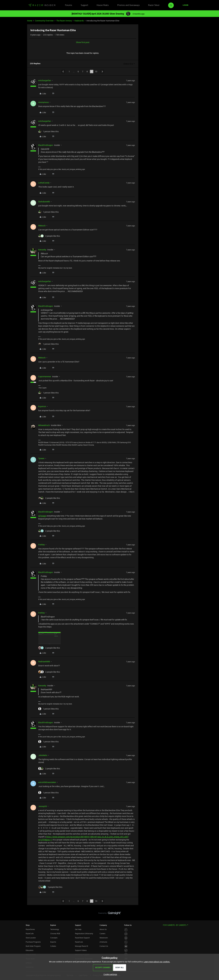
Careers (102, 933)
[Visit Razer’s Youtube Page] (126, 946)
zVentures (103, 942)
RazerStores (30, 929)
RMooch (42, 226)
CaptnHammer (45, 376)
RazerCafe (30, 933)
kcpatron (42, 406)
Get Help (78, 929)
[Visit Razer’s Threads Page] (126, 938)
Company (103, 925)
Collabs (53, 946)
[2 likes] (49, 236)
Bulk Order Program (33, 946)
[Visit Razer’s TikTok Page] (126, 950)
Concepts (54, 938)
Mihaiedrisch (44, 425)
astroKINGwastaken (47, 782)
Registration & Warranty (84, 933)
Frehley (41, 545)
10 (96, 71)
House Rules (103, 5)
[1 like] (48, 131)
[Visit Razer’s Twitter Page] (126, 942)
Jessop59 (43, 806)
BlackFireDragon (46, 145)
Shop (28, 925)
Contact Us (104, 946)
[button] (185, 5)
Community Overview (44, 21)
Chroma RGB (55, 933)
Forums (69, 5)
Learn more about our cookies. (157, 962)
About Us (103, 929)
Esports (53, 942)
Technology (55, 929)
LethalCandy (44, 183)
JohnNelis (43, 755)
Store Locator (31, 938)
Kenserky (42, 250)
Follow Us (128, 925)
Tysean (41, 458)
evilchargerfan (45, 80)
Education (30, 950)
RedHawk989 (44, 662)
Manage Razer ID (81, 946)
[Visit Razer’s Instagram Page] (126, 934)
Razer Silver (154, 5)
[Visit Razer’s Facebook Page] (126, 930)
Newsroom (104, 938)
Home (30, 21)
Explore (53, 925)
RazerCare (79, 942)
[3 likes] (50, 887)
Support (84, 5)
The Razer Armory (64, 21)
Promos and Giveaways (128, 5)
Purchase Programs (33, 942)
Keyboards (79, 21)
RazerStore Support (82, 938)
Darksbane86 (44, 202)
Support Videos (81, 950)
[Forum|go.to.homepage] (42, 5)
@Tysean (42, 516)
